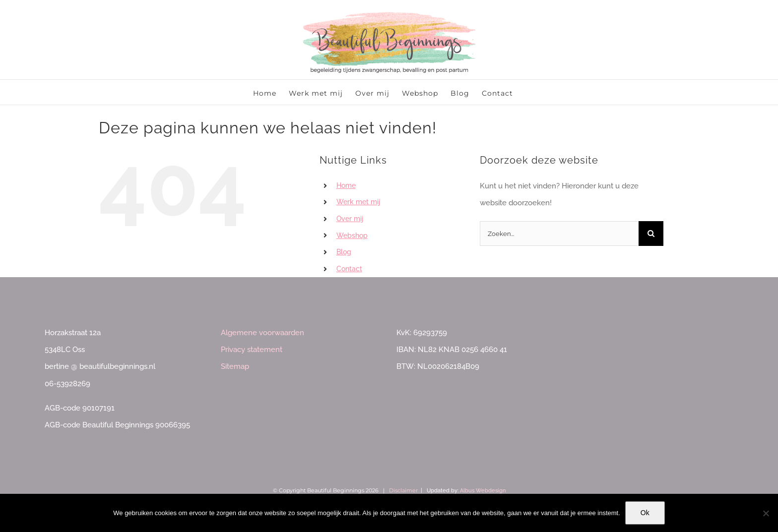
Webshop (352, 236)
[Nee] (766, 513)
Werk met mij (358, 202)
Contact (349, 269)
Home (346, 185)
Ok (645, 513)
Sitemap (235, 366)
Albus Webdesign (483, 491)
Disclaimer (403, 490)
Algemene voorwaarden (262, 333)
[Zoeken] (651, 234)
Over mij (350, 219)
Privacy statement (252, 350)
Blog (344, 252)
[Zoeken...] (559, 234)
